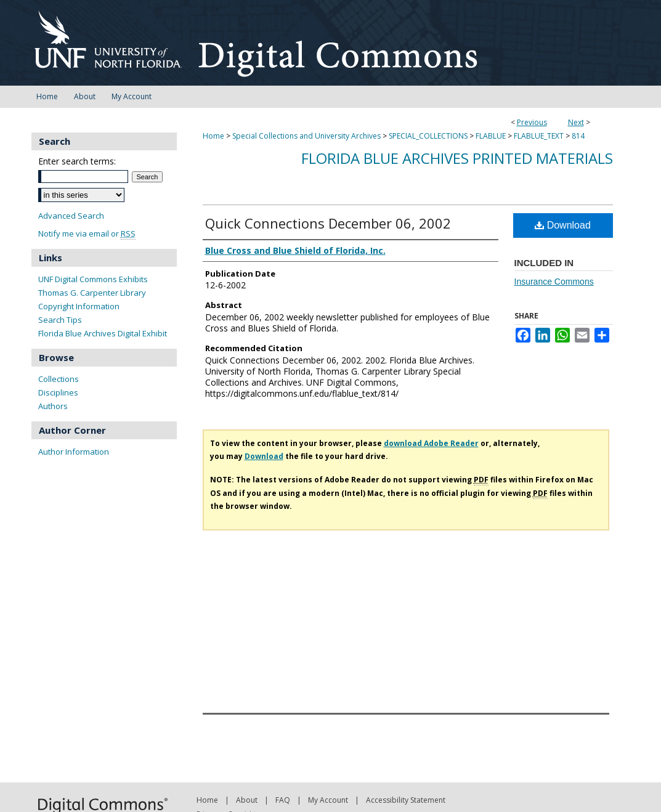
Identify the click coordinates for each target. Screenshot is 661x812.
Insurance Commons (554, 282)
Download (563, 225)
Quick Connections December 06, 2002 (328, 223)
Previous (532, 122)
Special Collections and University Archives (306, 136)
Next (576, 122)
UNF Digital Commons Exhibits (93, 279)
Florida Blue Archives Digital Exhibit (103, 333)
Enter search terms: (77, 161)
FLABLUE (491, 136)
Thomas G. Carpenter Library (92, 293)
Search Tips (60, 320)
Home (213, 136)
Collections (59, 379)
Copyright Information (79, 306)
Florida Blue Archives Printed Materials (457, 158)
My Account (328, 800)
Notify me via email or (87, 234)
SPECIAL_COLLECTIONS (428, 136)
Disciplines (58, 392)
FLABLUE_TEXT (539, 136)
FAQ (283, 800)
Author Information (74, 452)
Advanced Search (71, 216)
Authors (53, 406)
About (247, 800)
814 (578, 136)
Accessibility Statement (406, 800)
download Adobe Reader (431, 443)
